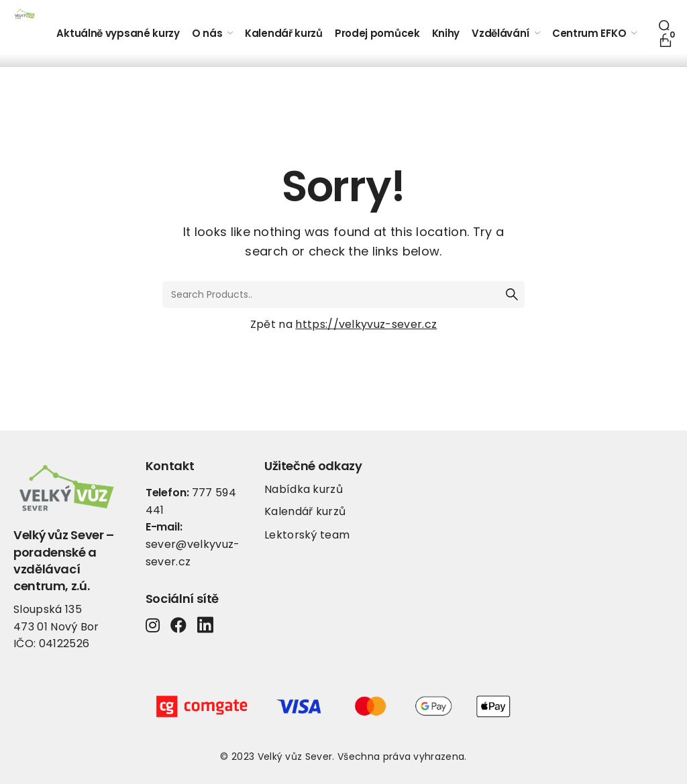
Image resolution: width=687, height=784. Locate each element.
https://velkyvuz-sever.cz (366, 324)
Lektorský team (307, 535)
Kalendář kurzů (305, 511)
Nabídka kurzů (304, 489)
